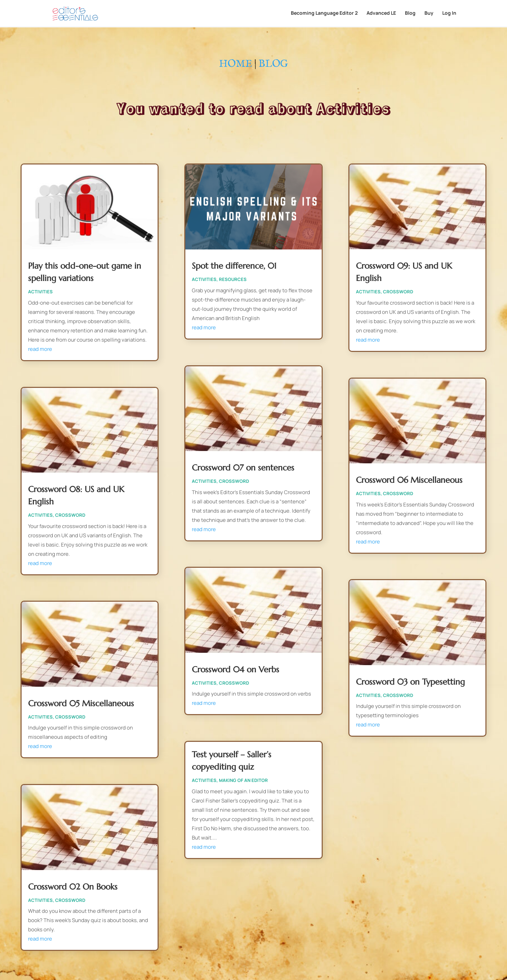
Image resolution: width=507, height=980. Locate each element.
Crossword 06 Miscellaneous (409, 480)
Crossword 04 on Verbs (236, 670)
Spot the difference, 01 (234, 266)
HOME (236, 64)
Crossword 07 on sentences (243, 468)
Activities (40, 292)
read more (40, 349)
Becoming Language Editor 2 (324, 14)
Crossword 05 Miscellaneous (81, 703)
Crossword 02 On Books (73, 887)
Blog (410, 14)
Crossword (70, 515)
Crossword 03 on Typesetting (410, 682)
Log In (449, 14)
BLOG (273, 64)
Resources (233, 279)
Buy (429, 14)
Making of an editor (243, 780)
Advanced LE (381, 14)
